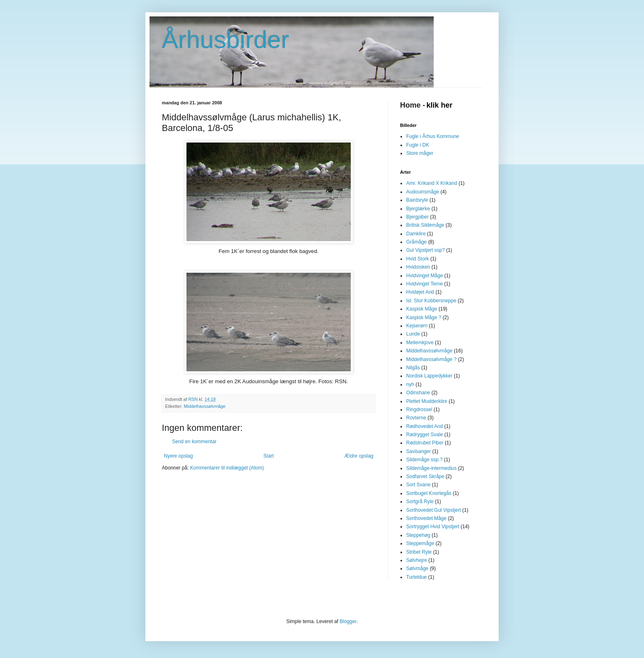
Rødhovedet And (424, 426)
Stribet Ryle (419, 552)
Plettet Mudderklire (427, 401)
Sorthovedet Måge (426, 518)
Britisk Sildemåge (425, 225)
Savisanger (419, 451)
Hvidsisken (418, 267)
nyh (410, 384)
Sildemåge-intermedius (431, 468)
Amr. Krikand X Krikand (432, 183)
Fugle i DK (418, 145)
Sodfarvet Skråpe (425, 476)
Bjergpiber (417, 217)
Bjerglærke (418, 209)
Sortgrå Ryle (420, 502)
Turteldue (416, 577)
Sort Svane (418, 485)
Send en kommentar (194, 442)
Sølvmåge (417, 568)
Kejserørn (417, 326)
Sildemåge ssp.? (424, 460)
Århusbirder (225, 40)
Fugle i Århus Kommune (433, 136)
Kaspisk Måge (422, 309)
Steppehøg (418, 535)
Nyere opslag (178, 456)
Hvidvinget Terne (424, 284)
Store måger (420, 153)
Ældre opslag (359, 456)
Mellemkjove (420, 343)
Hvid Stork (417, 259)
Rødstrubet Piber (425, 443)
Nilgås (413, 368)
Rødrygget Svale (424, 435)
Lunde (413, 334)
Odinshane (418, 393)
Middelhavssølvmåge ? (431, 359)
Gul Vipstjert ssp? (425, 250)
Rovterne (416, 418)
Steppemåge (420, 543)
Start (268, 456)
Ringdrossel (419, 410)
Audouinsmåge (423, 192)
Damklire (416, 234)
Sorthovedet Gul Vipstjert (434, 510)
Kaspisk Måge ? (424, 317)
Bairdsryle (417, 200)
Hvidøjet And (420, 292)
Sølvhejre (417, 560)
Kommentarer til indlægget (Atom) (227, 468)
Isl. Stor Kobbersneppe (431, 301)
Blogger (348, 621)
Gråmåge (416, 242)
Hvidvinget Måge (424, 276)
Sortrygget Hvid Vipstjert (433, 527)
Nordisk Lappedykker (429, 376)
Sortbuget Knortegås (429, 493)
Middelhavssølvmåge (205, 406)
